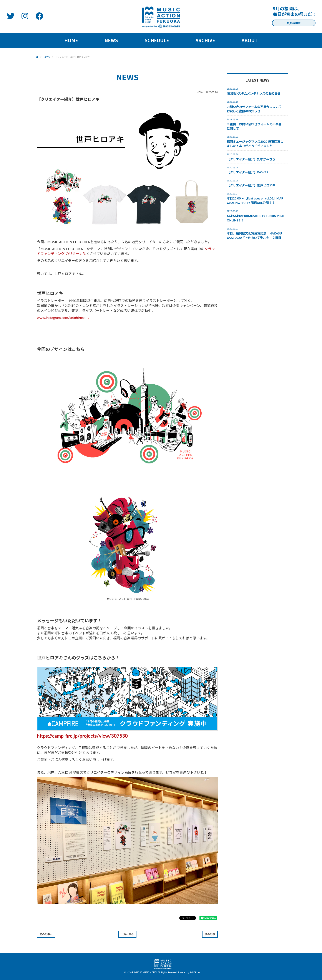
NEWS (47, 57)
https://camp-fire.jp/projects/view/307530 (82, 736)
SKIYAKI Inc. (195, 972)
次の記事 (210, 934)
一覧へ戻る (127, 934)
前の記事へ (46, 934)
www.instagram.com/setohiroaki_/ (63, 317)
